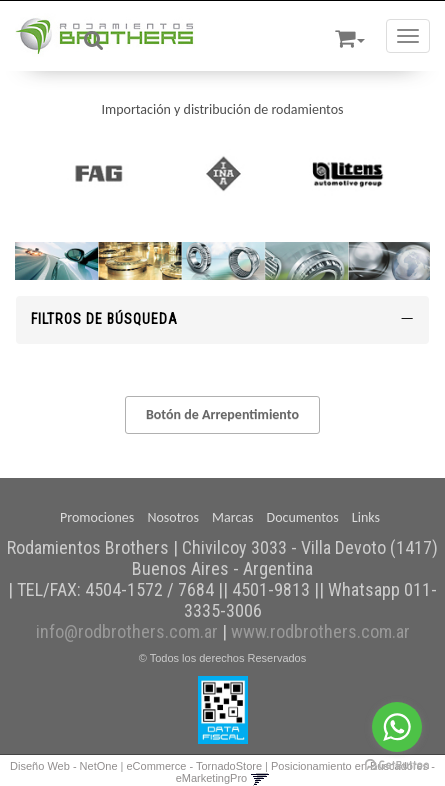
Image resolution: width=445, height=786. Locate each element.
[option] (98, 173)
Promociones (97, 517)
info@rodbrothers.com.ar (127, 631)
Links (366, 517)
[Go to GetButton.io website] (397, 765)
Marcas (232, 517)
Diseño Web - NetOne (63, 766)
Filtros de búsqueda (222, 319)
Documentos (303, 517)
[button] (350, 35)
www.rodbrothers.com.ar (320, 631)
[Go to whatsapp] (397, 727)
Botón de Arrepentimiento (222, 414)
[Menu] (408, 36)
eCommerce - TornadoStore (195, 766)
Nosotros (172, 517)
